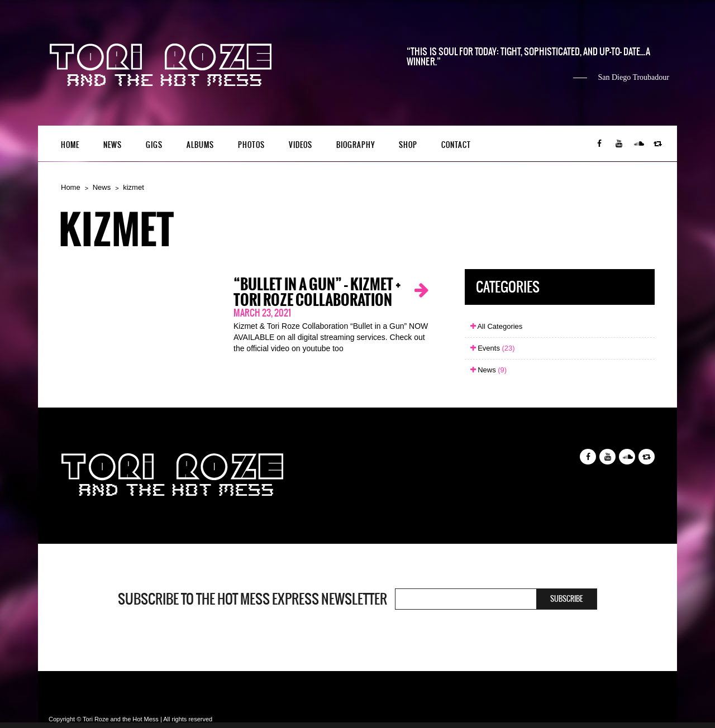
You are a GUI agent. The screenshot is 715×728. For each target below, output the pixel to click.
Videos (301, 145)
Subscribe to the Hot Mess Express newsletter (252, 599)
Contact (456, 145)
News (113, 145)
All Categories (497, 326)
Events (493, 348)
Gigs (154, 145)
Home (70, 145)
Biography (356, 145)
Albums (200, 145)
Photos (251, 145)
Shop (408, 145)
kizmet (134, 187)
